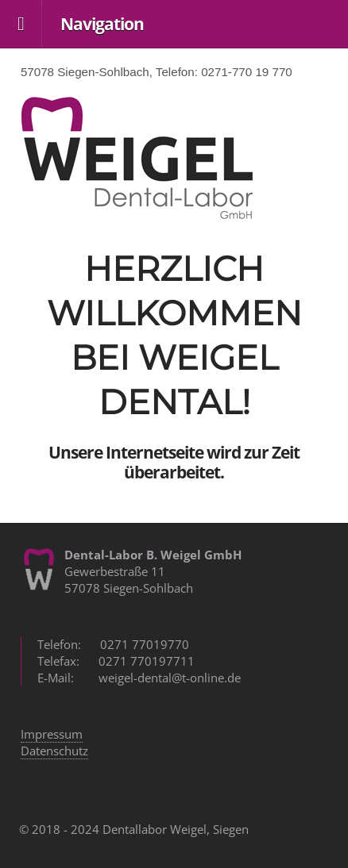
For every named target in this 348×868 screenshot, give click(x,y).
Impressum (52, 734)
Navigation (102, 24)
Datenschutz (54, 751)
